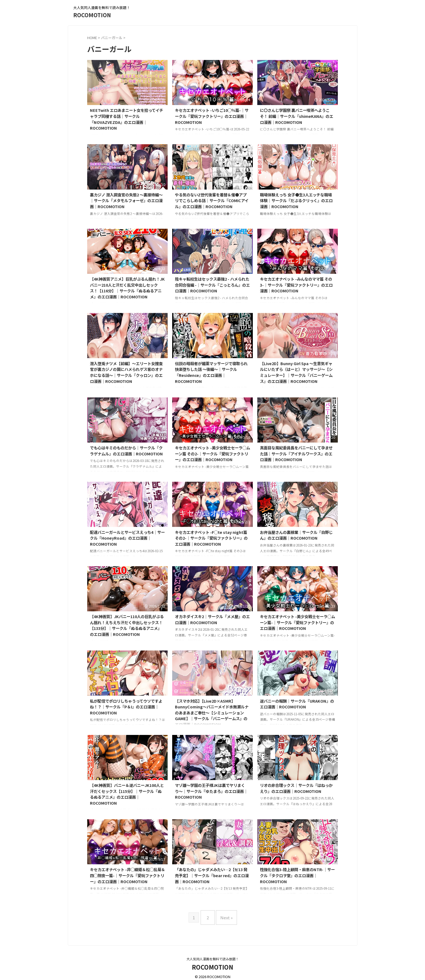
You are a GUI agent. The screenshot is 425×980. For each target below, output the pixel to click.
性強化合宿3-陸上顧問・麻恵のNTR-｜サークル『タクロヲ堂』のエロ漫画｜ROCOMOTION (297, 875)
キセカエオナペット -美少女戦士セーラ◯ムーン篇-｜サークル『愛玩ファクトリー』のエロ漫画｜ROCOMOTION (297, 622)
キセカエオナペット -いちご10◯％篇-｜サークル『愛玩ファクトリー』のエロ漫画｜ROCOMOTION (212, 116)
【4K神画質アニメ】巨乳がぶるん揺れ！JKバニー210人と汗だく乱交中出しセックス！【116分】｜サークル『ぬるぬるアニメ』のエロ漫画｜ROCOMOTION (127, 288)
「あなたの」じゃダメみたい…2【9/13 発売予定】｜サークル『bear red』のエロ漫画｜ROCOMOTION (212, 875)
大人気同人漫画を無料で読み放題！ (213, 954)
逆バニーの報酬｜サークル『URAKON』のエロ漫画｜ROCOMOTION (297, 704)
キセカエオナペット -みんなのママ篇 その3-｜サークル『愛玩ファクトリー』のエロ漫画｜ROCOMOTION (296, 285)
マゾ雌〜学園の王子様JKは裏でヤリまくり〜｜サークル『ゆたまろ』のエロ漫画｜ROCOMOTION (211, 791)
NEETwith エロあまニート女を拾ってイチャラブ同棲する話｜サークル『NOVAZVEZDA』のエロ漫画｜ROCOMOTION (127, 119)
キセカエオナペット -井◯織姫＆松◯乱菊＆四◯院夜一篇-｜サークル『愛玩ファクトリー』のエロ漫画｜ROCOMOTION (127, 875)
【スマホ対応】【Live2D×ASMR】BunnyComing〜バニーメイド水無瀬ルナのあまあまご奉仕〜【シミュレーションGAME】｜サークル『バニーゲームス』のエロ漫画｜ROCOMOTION (212, 713)
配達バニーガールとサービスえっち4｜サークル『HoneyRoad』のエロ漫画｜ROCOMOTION (127, 538)
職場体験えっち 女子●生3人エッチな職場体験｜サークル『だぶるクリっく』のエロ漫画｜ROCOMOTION (296, 200)
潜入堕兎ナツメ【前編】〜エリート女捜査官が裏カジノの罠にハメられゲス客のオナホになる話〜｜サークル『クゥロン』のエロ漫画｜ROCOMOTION (126, 372)
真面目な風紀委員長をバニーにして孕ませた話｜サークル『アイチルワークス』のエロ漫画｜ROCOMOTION (296, 453)
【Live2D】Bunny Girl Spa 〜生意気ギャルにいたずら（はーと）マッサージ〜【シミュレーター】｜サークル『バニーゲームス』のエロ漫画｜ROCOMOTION (296, 372)
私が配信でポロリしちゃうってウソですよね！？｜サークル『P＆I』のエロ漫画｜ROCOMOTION (126, 707)
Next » (225, 915)
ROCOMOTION (92, 15)
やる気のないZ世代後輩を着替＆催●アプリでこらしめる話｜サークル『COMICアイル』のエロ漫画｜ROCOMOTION (212, 200)
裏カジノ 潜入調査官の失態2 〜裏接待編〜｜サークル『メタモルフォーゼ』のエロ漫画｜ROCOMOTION (126, 200)
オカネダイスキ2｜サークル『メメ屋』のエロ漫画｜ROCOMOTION (212, 619)
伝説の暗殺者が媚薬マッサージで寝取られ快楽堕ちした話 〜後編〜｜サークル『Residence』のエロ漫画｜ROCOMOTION (211, 372)
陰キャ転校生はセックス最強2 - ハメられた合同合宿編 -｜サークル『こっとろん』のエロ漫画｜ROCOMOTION (212, 285)
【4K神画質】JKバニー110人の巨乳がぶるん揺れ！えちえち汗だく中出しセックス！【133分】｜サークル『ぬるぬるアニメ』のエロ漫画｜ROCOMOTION (127, 625)
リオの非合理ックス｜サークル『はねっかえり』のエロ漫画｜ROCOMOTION (296, 788)
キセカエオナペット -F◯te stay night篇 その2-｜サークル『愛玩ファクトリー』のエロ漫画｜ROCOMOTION (211, 538)
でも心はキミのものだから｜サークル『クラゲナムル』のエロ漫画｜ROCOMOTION (126, 451)
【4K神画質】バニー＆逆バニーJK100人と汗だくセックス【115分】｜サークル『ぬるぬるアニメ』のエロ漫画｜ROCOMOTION (127, 794)
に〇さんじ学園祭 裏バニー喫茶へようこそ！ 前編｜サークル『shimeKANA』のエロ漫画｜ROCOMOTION (297, 116)
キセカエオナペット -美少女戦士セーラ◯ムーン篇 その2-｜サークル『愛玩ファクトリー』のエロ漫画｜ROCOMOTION (212, 453)
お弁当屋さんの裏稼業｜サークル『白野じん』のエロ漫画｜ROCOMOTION (296, 535)
